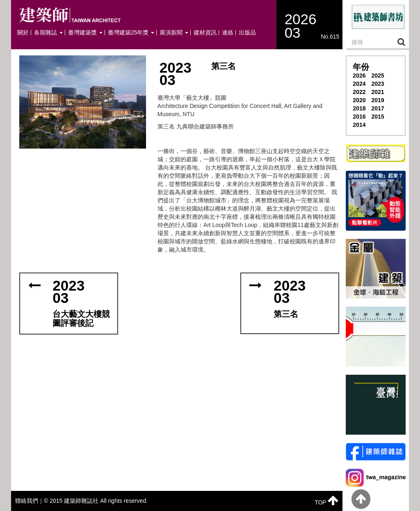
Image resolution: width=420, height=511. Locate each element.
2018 (359, 108)
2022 (359, 92)
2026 (359, 76)
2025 (378, 76)
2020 (359, 100)
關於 (23, 33)
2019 (378, 100)
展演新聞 (174, 33)
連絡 (228, 33)
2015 (378, 117)
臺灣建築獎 (85, 33)
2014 (359, 125)
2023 (378, 84)
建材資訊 (205, 33)
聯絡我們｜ (30, 501)
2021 (378, 92)
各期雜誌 (48, 33)
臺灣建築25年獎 (131, 33)
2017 (378, 108)
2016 (359, 117)
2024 (359, 84)
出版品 (247, 33)
